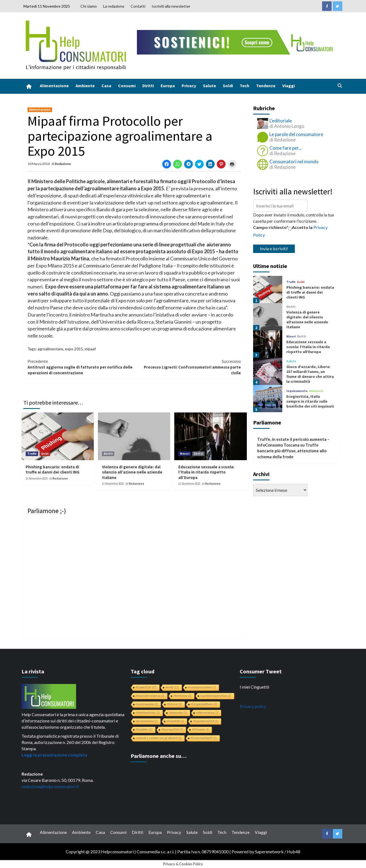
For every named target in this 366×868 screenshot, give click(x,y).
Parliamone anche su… (159, 756)
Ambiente (85, 86)
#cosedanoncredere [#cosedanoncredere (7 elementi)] (202, 687)
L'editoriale (281, 121)
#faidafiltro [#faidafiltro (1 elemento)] (144, 730)
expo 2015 (74, 349)
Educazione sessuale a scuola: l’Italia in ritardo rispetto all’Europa (206, 472)
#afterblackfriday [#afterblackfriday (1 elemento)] (148, 713)
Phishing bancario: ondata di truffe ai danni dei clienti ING (52, 470)
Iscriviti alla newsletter (171, 6)
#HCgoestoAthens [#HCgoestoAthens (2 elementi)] (204, 704)
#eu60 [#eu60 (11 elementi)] (172, 687)
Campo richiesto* (271, 227)
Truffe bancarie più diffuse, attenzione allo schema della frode (292, 451)
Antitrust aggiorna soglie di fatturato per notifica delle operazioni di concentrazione (81, 367)
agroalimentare (50, 349)
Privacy (189, 86)
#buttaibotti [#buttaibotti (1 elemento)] (175, 721)
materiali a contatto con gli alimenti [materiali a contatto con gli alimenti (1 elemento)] (159, 738)
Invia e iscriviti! (274, 248)
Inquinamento (297, 391)
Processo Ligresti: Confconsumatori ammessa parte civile (187, 367)
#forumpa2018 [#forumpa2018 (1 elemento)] (172, 730)
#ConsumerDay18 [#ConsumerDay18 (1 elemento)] (204, 738)
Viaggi (289, 86)
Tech (244, 86)
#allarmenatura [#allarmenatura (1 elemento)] (207, 713)
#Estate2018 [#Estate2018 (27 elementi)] (146, 687)
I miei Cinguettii (254, 687)
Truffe (32, 454)
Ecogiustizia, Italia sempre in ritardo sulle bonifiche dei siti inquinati (310, 401)
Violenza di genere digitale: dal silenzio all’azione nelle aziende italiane (132, 472)
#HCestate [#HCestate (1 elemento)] (200, 730)
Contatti (138, 6)
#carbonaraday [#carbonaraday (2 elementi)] (147, 704)
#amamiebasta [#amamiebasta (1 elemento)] (147, 721)
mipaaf (90, 349)
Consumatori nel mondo (294, 162)
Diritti (148, 86)
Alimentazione (54, 86)
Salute (209, 86)
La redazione (114, 6)
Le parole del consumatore (296, 134)
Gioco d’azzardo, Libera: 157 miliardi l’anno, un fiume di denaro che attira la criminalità (310, 374)
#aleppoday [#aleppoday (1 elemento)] (178, 713)
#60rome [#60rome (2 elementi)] (174, 704)
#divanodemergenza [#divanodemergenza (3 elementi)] (150, 696)
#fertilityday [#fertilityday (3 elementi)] (182, 696)
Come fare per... (286, 148)
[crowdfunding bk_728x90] (236, 42)
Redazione (63, 164)
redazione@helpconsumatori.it (50, 786)
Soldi (228, 86)
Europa (168, 86)
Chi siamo (89, 6)
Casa (106, 86)
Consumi (127, 86)
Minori (185, 454)
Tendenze (266, 86)
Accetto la (300, 227)
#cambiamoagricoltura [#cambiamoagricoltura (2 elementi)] (216, 696)
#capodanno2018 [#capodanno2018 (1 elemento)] (206, 721)
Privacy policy (253, 706)
